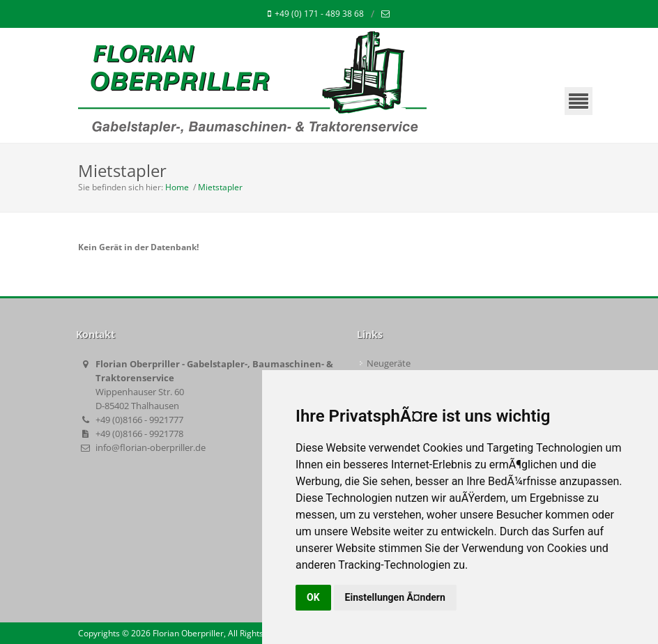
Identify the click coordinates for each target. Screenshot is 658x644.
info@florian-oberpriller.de (151, 447)
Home (177, 187)
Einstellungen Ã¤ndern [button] (395, 597)
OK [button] (313, 597)
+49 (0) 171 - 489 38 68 (316, 14)
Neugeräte (389, 363)
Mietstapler (220, 187)
